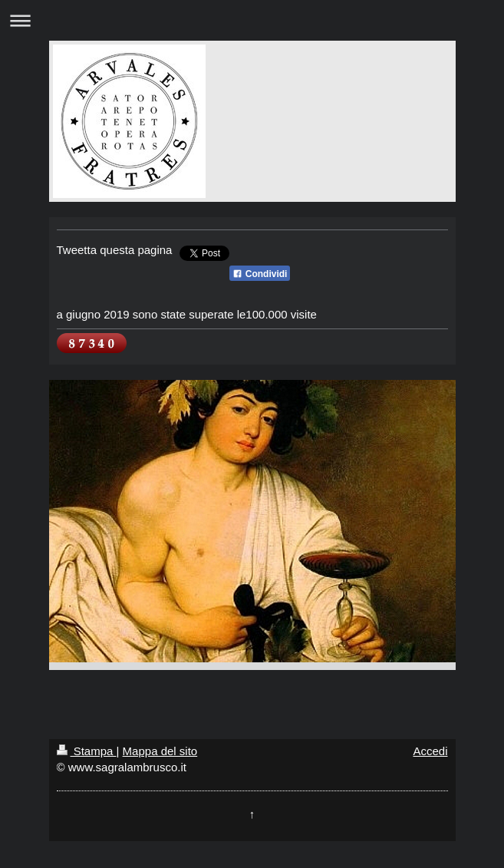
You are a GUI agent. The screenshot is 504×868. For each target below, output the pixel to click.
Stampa (87, 751)
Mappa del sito (160, 751)
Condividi (260, 274)
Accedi (430, 751)
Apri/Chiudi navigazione (252, 20)
